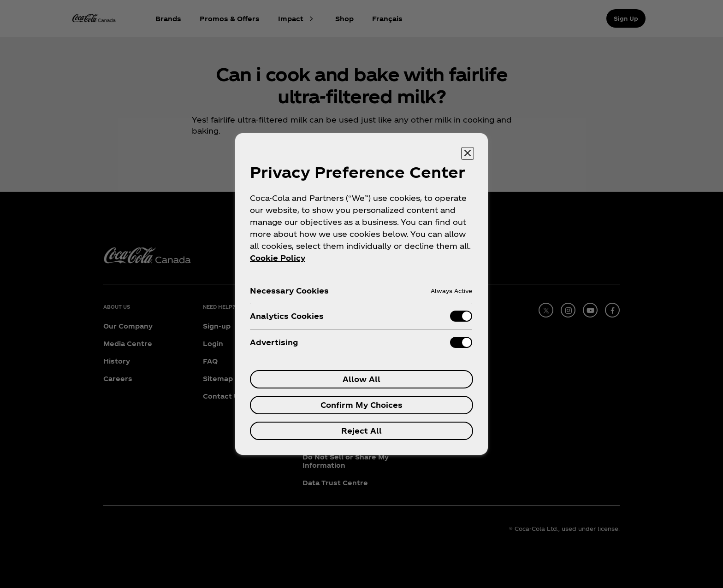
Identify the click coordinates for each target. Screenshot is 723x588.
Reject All (361, 431)
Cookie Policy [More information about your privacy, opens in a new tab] (278, 258)
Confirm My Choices (361, 405)
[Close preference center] (468, 153)
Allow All (361, 379)
